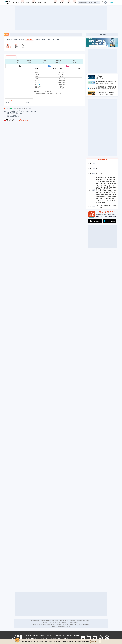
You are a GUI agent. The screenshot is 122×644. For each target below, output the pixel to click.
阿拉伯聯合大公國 (101, 178)
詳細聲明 (86, 625)
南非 (104, 202)
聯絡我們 (58, 636)
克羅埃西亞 (99, 187)
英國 (101, 205)
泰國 (106, 200)
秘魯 (110, 195)
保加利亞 (106, 179)
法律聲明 (76, 636)
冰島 (104, 189)
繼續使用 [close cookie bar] (94, 641)
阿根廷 (110, 178)
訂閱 (75, 2)
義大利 (108, 189)
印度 (100, 189)
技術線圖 (103, 34)
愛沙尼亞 (110, 183)
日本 (97, 168)
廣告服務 (42, 636)
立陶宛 (104, 191)
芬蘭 (101, 185)
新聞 (18, 2)
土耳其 (111, 200)
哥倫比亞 (109, 181)
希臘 (109, 185)
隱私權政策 (85, 641)
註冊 (112, 2)
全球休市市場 (102, 159)
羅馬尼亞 (110, 197)
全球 (50, 2)
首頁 (12, 2)
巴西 (112, 179)
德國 (105, 183)
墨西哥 (111, 193)
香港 (113, 185)
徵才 (64, 636)
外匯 (45, 2)
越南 (101, 174)
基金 (40, 2)
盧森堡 (110, 191)
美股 (28, 2)
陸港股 (34, 2)
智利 (100, 181)
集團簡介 (36, 636)
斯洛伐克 (101, 200)
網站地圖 (69, 636)
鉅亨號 (69, 2)
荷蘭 (102, 195)
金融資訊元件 (50, 636)
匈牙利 (106, 187)
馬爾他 (106, 193)
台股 (23, 2)
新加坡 (106, 198)
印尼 (110, 187)
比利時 (100, 179)
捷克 (101, 183)
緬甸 (97, 174)
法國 (105, 185)
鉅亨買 (62, 2)
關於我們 (29, 636)
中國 (104, 181)
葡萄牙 (104, 197)
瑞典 (101, 198)
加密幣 (56, 2)
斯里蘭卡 (98, 191)
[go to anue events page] (102, 2)
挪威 (106, 195)
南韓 (113, 189)
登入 (108, 2)
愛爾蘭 (106, 205)
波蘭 (100, 197)
